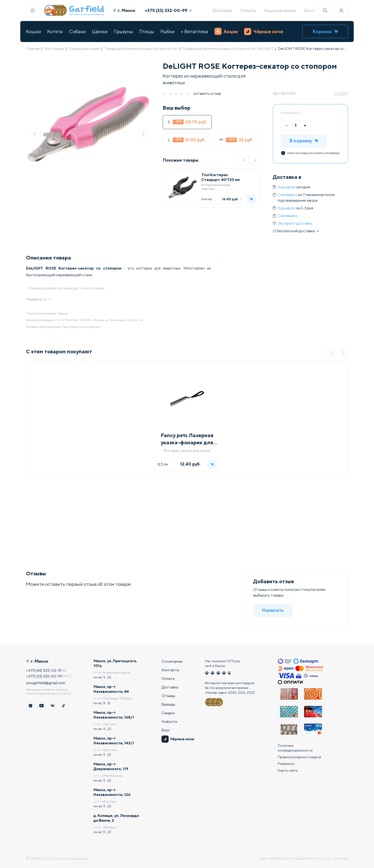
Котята (55, 31)
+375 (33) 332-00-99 (168, 10)
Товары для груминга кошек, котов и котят (141, 49)
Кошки (34, 31)
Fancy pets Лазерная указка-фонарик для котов (187, 439)
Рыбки (168, 31)
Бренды (168, 704)
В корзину (304, 140)
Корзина (325, 31)
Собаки (78, 31)
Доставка (223, 10)
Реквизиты (286, 764)
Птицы (147, 31)
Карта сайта (288, 770)
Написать (273, 610)
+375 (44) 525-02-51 (44, 670)
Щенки (100, 31)
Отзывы (168, 696)
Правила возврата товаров (299, 757)
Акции (226, 31)
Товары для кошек (84, 49)
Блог (309, 10)
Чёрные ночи (264, 32)
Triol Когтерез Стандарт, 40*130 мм (221, 177)
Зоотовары (54, 49)
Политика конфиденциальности (295, 748)
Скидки (168, 713)
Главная (33, 49)
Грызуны (124, 31)
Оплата (248, 10)
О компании (172, 661)
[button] (244, 160)
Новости (169, 722)
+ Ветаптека (194, 31)
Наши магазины (280, 10)
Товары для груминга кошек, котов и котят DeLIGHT (228, 49)
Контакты (170, 670)
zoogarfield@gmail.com (46, 683)
